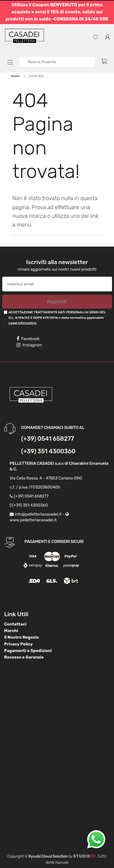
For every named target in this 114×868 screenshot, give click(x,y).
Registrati (57, 302)
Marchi (11, 631)
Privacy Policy (18, 644)
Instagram (29, 345)
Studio (85, 856)
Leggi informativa (22, 323)
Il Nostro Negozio (22, 637)
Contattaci (15, 624)
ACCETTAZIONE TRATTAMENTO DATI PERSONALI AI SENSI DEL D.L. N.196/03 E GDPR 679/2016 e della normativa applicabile (57, 318)
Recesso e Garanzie (24, 657)
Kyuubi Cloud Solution (48, 856)
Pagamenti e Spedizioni (28, 651)
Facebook (28, 339)
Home (16, 76)
